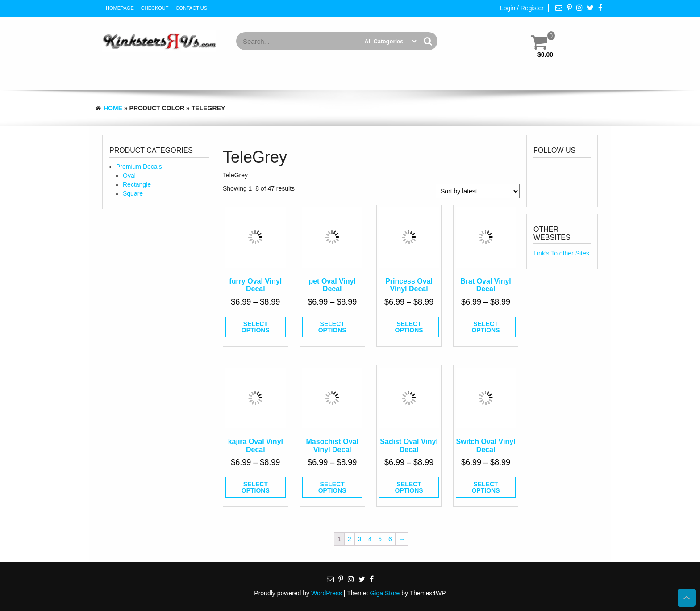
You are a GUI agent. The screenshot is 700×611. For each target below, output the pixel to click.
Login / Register (522, 8)
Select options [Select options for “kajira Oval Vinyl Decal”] (256, 487)
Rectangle (137, 184)
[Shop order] (478, 191)
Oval (129, 176)
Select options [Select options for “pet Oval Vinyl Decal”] (332, 327)
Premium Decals (139, 167)
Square (133, 193)
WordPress (327, 593)
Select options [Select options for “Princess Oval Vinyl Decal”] (409, 327)
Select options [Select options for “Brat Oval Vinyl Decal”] (485, 327)
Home (113, 108)
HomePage (120, 8)
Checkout (155, 8)
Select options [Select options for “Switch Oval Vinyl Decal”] (485, 487)
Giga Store (385, 593)
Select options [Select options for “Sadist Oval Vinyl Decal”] (409, 487)
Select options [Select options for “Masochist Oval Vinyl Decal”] (332, 487)
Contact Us (192, 8)
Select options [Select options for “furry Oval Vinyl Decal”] (256, 327)
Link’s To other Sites (561, 253)
